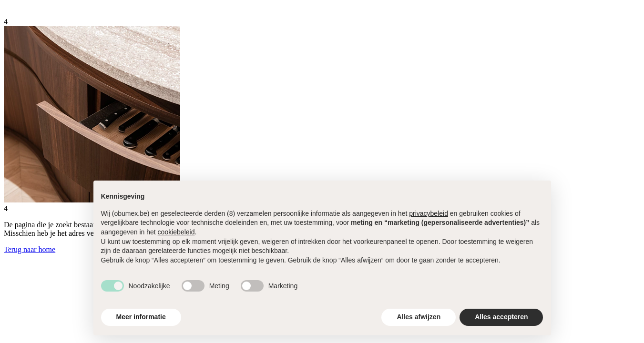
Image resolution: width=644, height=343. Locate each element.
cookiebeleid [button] (176, 232)
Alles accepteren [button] (501, 317)
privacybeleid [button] (429, 213)
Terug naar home (30, 249)
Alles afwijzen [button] (419, 317)
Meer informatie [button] (141, 317)
